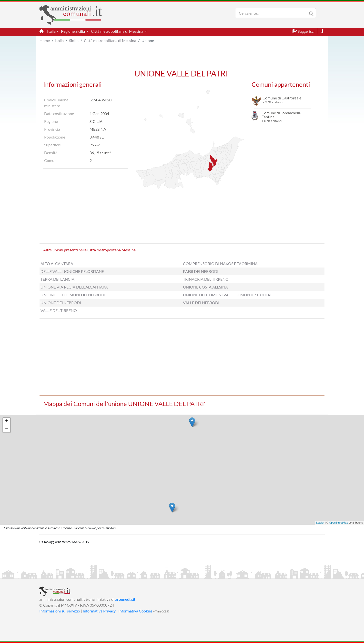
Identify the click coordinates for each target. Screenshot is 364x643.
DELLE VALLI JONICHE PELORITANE (72, 271)
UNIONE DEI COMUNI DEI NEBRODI (73, 295)
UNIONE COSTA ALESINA (205, 287)
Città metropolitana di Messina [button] (117, 31)
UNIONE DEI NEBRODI (61, 303)
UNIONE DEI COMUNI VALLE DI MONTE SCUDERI (227, 295)
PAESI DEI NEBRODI (201, 271)
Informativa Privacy (99, 611)
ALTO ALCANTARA (57, 263)
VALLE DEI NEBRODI (201, 303)
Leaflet (320, 523)
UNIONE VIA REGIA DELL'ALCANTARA (74, 287)
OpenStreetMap (339, 523)
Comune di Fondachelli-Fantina (281, 115)
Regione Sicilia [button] (73, 31)
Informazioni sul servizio (60, 611)
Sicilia (74, 40)
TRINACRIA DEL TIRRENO (206, 279)
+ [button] (7, 421)
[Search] (273, 13)
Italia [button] (51, 31)
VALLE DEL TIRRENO (59, 310)
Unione (148, 40)
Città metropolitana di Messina (110, 40)
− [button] (7, 429)
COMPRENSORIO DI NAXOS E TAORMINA (220, 263)
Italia (59, 40)
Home (45, 40)
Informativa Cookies (135, 611)
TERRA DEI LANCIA (57, 279)
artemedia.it (125, 599)
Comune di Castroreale (282, 98)
